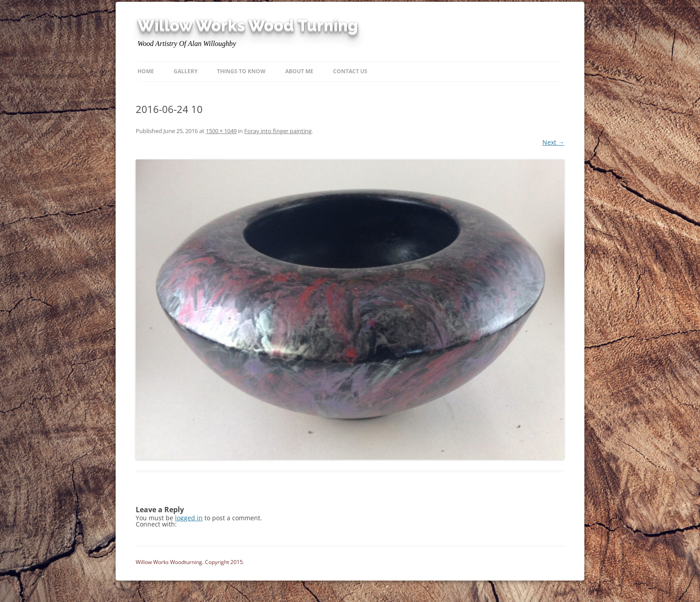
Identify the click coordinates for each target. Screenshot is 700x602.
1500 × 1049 (221, 131)
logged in (189, 518)
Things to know (241, 71)
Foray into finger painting (278, 131)
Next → (553, 142)
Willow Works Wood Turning (248, 25)
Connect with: (156, 524)
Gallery (185, 71)
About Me (299, 71)
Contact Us (350, 71)
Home (146, 71)
